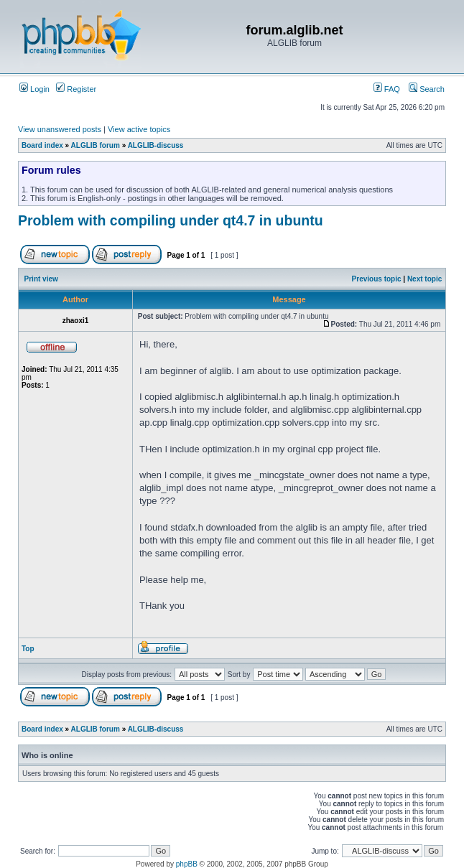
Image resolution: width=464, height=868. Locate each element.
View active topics (139, 129)
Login (34, 89)
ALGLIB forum (96, 145)
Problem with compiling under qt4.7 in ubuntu (171, 220)
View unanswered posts (60, 129)
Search (427, 89)
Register (76, 89)
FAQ (387, 89)
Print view (41, 279)
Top (28, 649)
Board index (42, 145)
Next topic (424, 279)
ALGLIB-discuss (156, 145)
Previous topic (377, 279)
